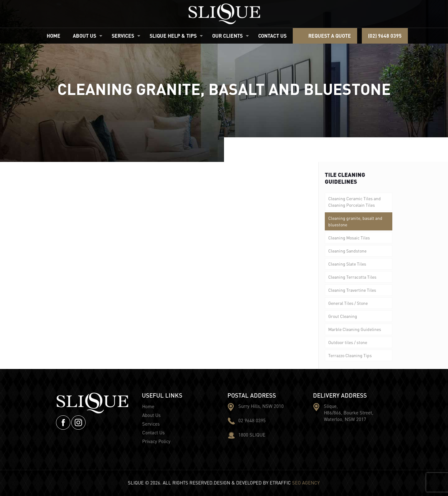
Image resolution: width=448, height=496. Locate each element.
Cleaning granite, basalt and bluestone (355, 221)
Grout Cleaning (343, 316)
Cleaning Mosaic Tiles (349, 238)
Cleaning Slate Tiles (347, 264)
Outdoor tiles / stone (348, 342)
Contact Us (153, 432)
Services (151, 424)
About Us (151, 415)
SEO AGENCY (306, 483)
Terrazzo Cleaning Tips (350, 355)
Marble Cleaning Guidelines (355, 329)
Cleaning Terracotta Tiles (352, 277)
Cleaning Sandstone (347, 251)
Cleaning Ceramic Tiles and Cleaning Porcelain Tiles (355, 202)
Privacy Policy (156, 441)
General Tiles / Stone (348, 303)
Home (148, 406)
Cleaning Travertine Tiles (352, 290)
